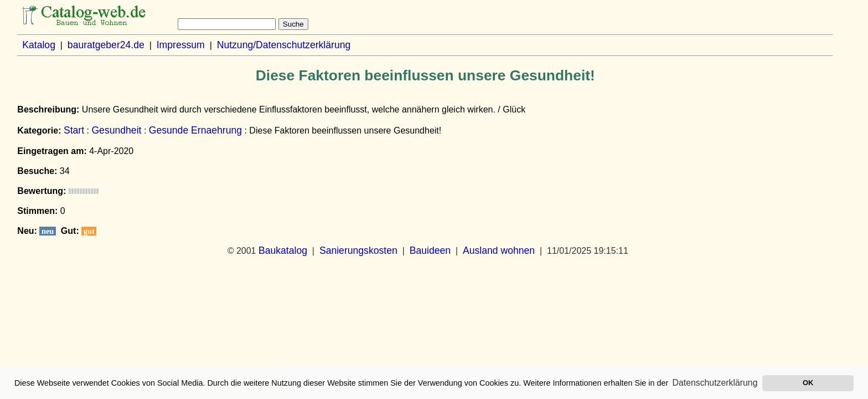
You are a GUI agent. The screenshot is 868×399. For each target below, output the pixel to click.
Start (74, 130)
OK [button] (808, 383)
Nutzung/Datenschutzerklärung (284, 45)
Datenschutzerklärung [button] (715, 383)
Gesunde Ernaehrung (195, 130)
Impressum (181, 45)
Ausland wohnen (499, 250)
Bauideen (430, 250)
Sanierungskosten (358, 250)
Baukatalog (283, 250)
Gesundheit (116, 130)
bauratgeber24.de (106, 45)
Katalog (39, 45)
